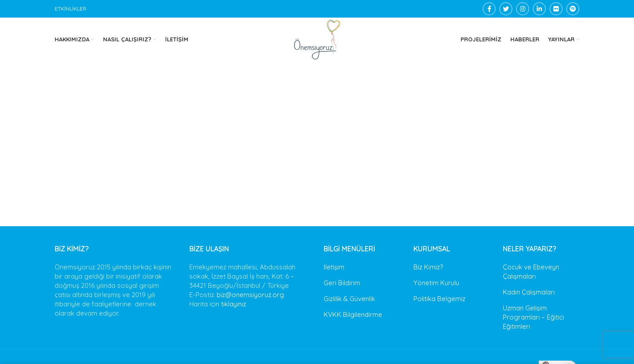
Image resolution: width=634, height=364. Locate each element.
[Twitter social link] (506, 9)
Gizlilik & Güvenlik (349, 299)
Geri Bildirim (342, 283)
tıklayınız (234, 304)
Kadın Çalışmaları (529, 292)
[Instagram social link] (523, 9)
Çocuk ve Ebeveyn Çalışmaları (531, 272)
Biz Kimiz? (428, 267)
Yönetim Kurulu (436, 283)
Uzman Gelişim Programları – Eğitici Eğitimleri (533, 317)
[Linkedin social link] (539, 9)
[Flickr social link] (556, 9)
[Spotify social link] (573, 9)
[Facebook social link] (489, 9)
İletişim (334, 267)
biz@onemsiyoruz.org (250, 295)
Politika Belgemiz (439, 299)
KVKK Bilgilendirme (353, 314)
